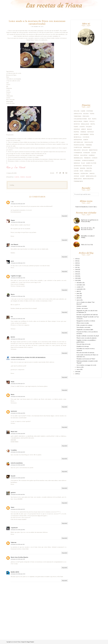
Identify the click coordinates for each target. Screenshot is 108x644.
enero (78, 369)
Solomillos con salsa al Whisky (88, 237)
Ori (12, 317)
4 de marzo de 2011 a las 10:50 (18, 413)
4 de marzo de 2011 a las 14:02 (18, 452)
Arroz (83, 129)
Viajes (76, 168)
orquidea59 (14, 528)
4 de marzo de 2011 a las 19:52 (18, 530)
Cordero (77, 160)
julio (78, 291)
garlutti (13, 493)
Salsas (28, 177)
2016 (77, 269)
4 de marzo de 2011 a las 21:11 (18, 544)
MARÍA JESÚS (15, 572)
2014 (77, 274)
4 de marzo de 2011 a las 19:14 (18, 494)
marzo (78, 300)
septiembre (80, 289)
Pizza (92, 134)
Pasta (94, 119)
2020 (77, 263)
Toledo (89, 127)
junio (78, 293)
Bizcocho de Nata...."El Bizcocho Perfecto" (88, 229)
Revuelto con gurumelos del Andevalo (87, 315)
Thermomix (78, 181)
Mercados (78, 179)
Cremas (83, 132)
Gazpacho (84, 173)
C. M (12, 202)
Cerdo (22, 177)
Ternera (89, 145)
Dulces (77, 111)
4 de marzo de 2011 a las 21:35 (18, 559)
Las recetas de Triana (54, 5)
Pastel (76, 132)
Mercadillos (91, 176)
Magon (13, 220)
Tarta (76, 127)
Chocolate (89, 142)
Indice (92, 173)
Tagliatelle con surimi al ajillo (85, 330)
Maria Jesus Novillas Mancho (19, 557)
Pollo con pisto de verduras (84, 325)
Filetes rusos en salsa (83, 323)
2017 (76, 267)
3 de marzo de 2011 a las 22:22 (18, 263)
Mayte (13, 294)
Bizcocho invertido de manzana (85, 353)
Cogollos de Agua (16, 276)
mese (12, 261)
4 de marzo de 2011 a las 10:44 (18, 396)
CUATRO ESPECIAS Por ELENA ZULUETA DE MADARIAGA (28, 357)
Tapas (92, 114)
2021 (76, 261)
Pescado (86, 116)
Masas (89, 129)
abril (78, 298)
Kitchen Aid (78, 142)
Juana (12, 507)
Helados (77, 150)
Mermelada (78, 158)
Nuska (12, 382)
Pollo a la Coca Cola (87, 245)
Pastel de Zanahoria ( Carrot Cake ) (86, 207)
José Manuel (14, 244)
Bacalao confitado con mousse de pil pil (88, 336)
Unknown (14, 542)
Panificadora (79, 145)
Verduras (78, 116)
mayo (78, 296)
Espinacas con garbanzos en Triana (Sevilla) (90, 221)
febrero (79, 367)
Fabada (77, 173)
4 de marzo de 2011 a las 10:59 (18, 434)
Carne (17, 177)
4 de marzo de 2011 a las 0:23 (18, 384)
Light (82, 176)
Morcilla (78, 137)
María (12, 394)
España (83, 168)
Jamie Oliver (91, 163)
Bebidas (77, 163)
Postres (90, 111)
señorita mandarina (17, 463)
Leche (76, 171)
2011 (76, 280)
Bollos (85, 150)
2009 (77, 374)
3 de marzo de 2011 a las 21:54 (18, 246)
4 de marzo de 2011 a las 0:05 (18, 359)
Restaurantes (88, 179)
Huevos (77, 124)
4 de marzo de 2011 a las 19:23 (18, 509)
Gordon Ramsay (88, 160)
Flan (83, 163)
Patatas (77, 129)
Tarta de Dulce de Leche (84, 344)
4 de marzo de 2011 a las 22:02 (18, 574)
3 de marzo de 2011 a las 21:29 (18, 204)
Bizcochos (78, 121)
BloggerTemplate (30, 642)
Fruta (93, 124)
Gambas (92, 155)
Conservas (78, 153)
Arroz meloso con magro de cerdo (86, 365)
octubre (79, 287)
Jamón (86, 140)
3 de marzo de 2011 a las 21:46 (18, 222)
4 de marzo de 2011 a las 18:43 (18, 478)
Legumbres (84, 134)
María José (14, 432)
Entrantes (78, 140)
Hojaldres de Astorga (83, 346)
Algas (94, 153)
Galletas (84, 155)
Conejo (95, 158)
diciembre (79, 283)
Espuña (89, 168)
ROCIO (13, 337)
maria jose (14, 411)
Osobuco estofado (82, 306)
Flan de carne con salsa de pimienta (87, 338)
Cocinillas (14, 450)
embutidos (93, 150)
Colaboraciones (80, 119)
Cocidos (86, 137)
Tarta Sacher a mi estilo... (84, 327)
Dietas (76, 155)
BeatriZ (13, 476)
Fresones (87, 147)
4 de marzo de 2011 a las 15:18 (18, 465)
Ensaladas (85, 124)
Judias (76, 176)
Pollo (92, 121)
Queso (76, 134)
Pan (89, 119)
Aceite (82, 127)
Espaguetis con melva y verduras (86, 321)
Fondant (87, 153)
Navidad (91, 132)
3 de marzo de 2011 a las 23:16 (18, 296)
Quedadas (78, 166)
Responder (65, 216)
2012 (76, 278)
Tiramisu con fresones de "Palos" (86, 359)
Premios (87, 158)
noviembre (80, 285)
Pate (81, 171)
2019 (77, 265)
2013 (76, 276)
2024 (77, 259)
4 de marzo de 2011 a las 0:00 (18, 339)
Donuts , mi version (82, 308)
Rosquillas (87, 166)
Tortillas (78, 147)
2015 (77, 272)
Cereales (88, 171)
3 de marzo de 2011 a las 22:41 (18, 278)
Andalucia (78, 114)
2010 (77, 372)
